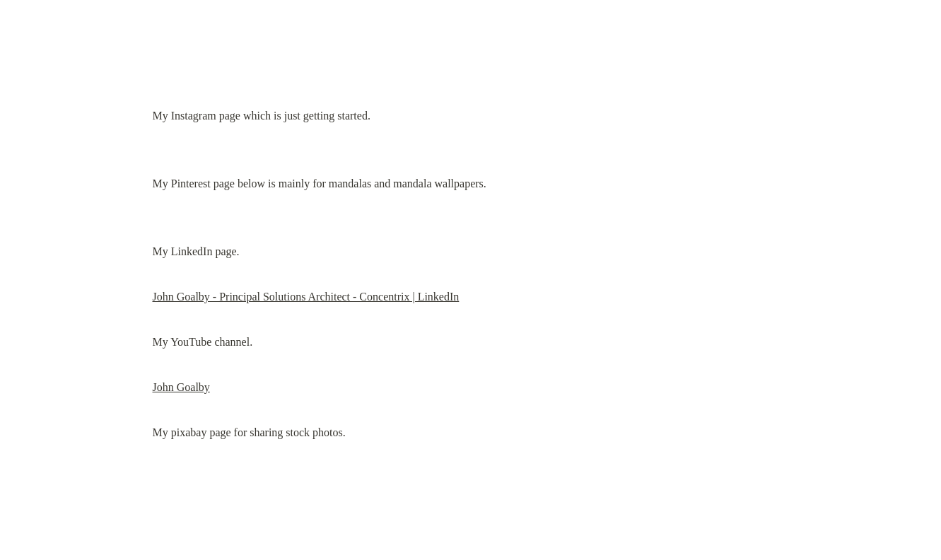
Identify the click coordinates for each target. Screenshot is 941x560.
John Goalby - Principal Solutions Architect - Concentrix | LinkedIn (306, 297)
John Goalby (181, 387)
